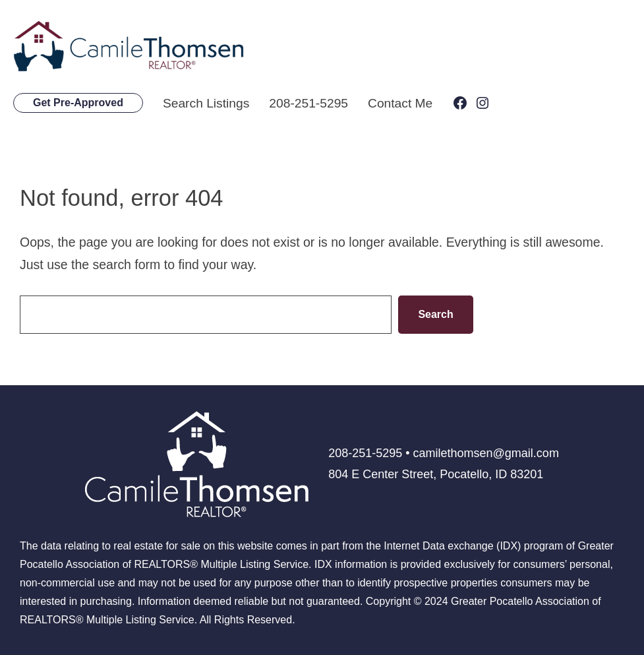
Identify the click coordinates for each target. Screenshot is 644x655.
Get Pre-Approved (78, 103)
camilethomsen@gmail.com (486, 453)
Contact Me (403, 103)
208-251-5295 (310, 103)
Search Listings (207, 103)
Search (435, 314)
